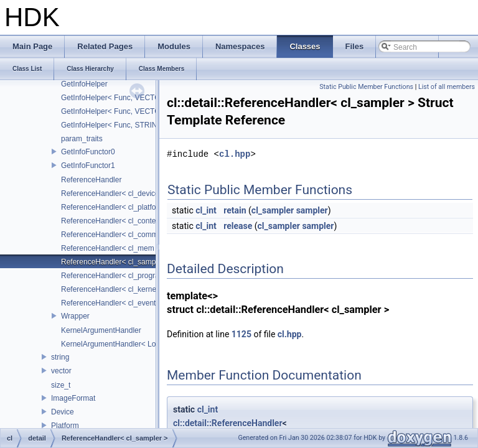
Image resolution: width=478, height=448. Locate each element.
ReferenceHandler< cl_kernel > (113, 289)
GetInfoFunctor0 (88, 152)
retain (235, 210)
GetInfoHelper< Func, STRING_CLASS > (129, 125)
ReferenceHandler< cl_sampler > (116, 262)
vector (61, 371)
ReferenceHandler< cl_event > (112, 303)
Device (63, 412)
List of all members (447, 87)
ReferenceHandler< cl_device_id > (118, 194)
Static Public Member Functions (366, 87)
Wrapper (75, 316)
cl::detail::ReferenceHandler (228, 423)
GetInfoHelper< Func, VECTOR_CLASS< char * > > (147, 111)
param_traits (82, 139)
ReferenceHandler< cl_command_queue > (131, 235)
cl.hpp (235, 154)
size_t (61, 385)
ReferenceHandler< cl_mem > (111, 248)
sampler (312, 210)
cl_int (206, 210)
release (238, 226)
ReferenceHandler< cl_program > (116, 276)
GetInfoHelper (84, 84)
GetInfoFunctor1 (88, 166)
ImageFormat (73, 398)
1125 (241, 334)
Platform (65, 426)
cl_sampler (273, 210)
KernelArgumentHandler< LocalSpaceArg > (133, 344)
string (60, 357)
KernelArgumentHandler (101, 330)
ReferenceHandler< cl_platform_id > (121, 207)
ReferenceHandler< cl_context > (115, 221)
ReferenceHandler (91, 180)
